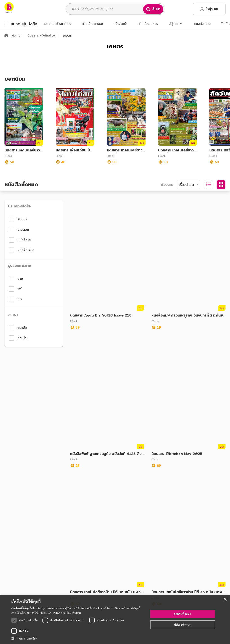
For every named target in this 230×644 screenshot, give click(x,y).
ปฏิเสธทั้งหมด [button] (183, 625)
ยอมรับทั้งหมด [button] (183, 614)
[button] (78, 638)
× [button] (225, 600)
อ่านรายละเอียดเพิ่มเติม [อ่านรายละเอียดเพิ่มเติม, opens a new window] (67, 613)
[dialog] (115, 619)
